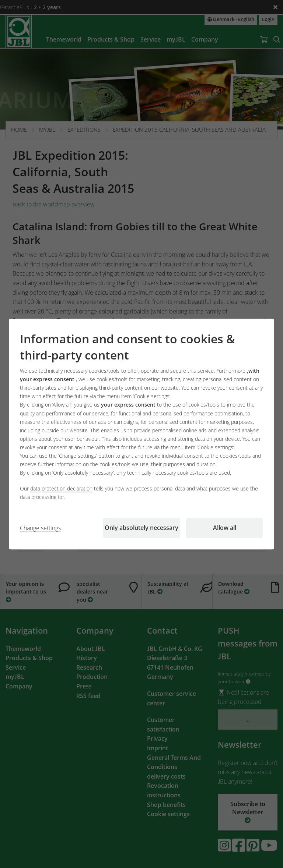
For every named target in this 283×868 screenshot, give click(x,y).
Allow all (225, 528)
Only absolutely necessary (141, 528)
